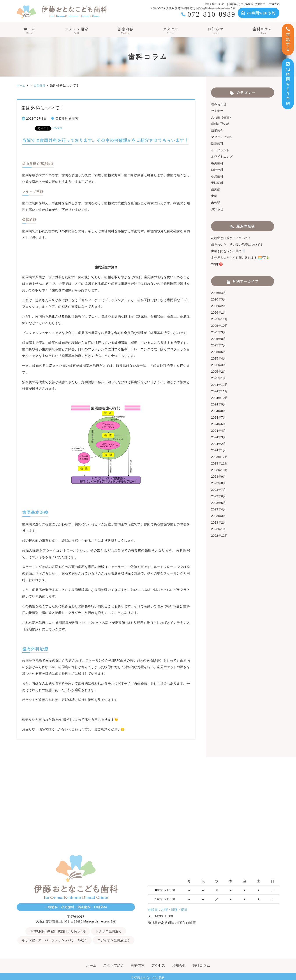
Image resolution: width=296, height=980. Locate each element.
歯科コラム (263, 31)
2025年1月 (219, 378)
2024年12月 (220, 385)
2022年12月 (220, 535)
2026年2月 (219, 306)
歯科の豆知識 (221, 124)
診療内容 (125, 31)
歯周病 (74, 118)
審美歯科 (218, 163)
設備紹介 (218, 130)
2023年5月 (219, 503)
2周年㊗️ (217, 264)
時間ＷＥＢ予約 (288, 84)
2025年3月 (219, 365)
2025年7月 (219, 345)
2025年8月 (219, 339)
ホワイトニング (223, 156)
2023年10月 (220, 470)
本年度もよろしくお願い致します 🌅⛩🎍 (242, 258)
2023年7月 (219, 490)
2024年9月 (219, 404)
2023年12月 (220, 457)
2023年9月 (219, 476)
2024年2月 (219, 444)
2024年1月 (219, 450)
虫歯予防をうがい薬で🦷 (230, 251)
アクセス (171, 31)
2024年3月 (219, 437)
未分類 (216, 202)
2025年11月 (220, 319)
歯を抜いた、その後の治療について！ (239, 244)
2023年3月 (219, 516)
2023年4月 (219, 509)
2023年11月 (220, 463)
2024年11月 (220, 391)
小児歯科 (218, 176)
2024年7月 (219, 417)
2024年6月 (219, 424)
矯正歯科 (218, 143)
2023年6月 (219, 496)
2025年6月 (219, 352)
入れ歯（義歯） (223, 117)
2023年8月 (219, 483)
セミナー (218, 111)
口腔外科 (62, 118)
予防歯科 (218, 183)
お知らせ (216, 31)
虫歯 (214, 196)
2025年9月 (219, 332)
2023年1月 (219, 529)
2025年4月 (219, 358)
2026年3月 (219, 299)
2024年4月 (219, 431)
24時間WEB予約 (259, 13)
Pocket (58, 128)
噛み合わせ (219, 104)
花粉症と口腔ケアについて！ (232, 238)
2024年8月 (219, 411)
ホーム (29, 31)
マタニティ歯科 (223, 137)
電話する (288, 39)
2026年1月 (219, 312)
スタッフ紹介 (76, 31)
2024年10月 (220, 398)
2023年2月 (219, 522)
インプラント (221, 150)
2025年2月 (219, 371)
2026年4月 (219, 293)
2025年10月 (220, 326)
